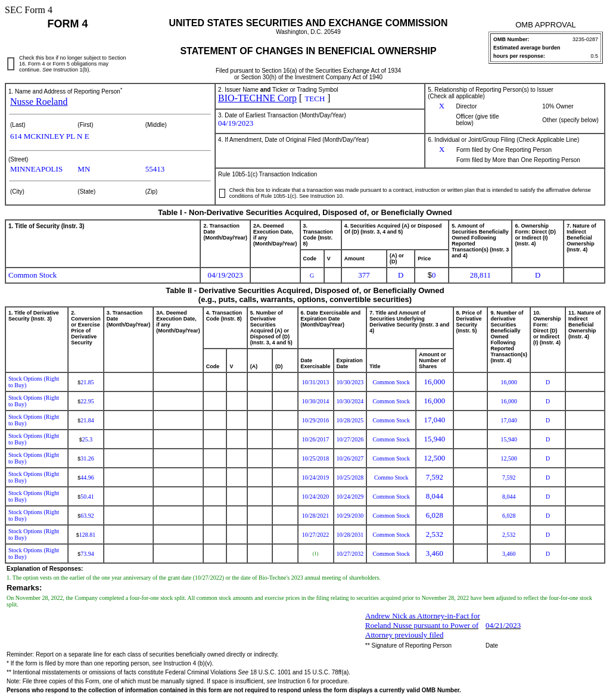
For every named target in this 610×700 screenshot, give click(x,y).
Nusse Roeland (39, 102)
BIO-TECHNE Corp (257, 98)
